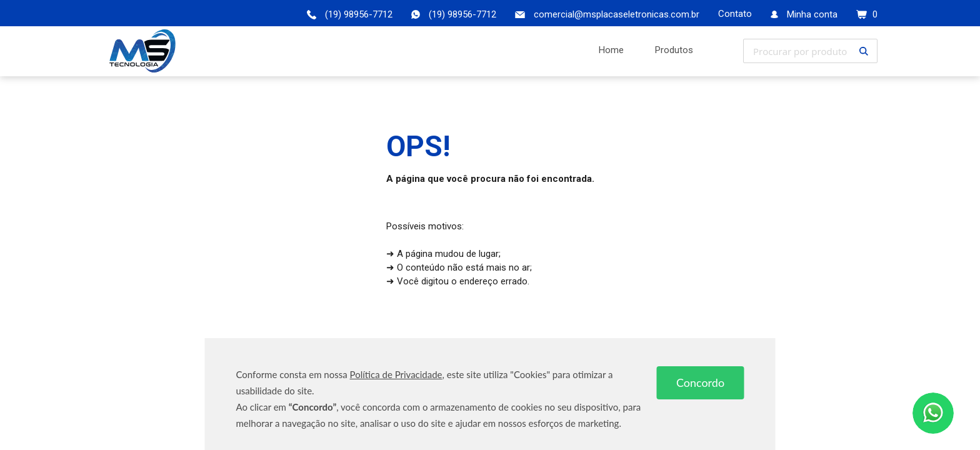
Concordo (700, 382)
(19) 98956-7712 (462, 14)
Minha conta (812, 14)
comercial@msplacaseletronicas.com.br (617, 14)
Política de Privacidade (396, 374)
